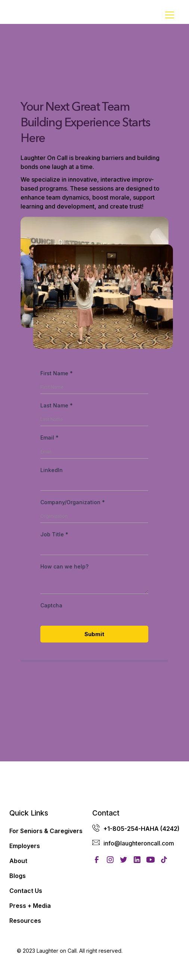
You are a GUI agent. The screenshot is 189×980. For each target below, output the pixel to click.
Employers (25, 846)
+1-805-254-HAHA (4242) (142, 829)
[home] (35, 15)
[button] (168, 15)
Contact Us (26, 891)
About (18, 861)
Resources (25, 921)
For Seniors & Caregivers (46, 831)
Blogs (18, 876)
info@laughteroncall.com (139, 843)
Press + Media (30, 906)
